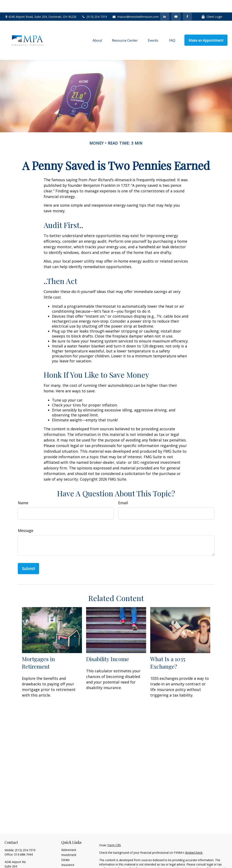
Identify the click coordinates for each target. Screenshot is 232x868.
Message (26, 518)
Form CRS (114, 833)
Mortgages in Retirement (38, 650)
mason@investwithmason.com (135, 4)
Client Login (212, 4)
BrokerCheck (194, 840)
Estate (66, 847)
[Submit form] (28, 556)
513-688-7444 (23, 842)
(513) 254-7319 (94, 4)
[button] (97, 28)
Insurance (68, 852)
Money (66, 862)
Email (123, 490)
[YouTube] (176, 4)
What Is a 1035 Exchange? (168, 650)
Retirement (69, 837)
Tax (64, 857)
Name (23, 490)
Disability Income (108, 646)
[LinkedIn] (165, 4)
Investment (69, 842)
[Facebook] (187, 4)
